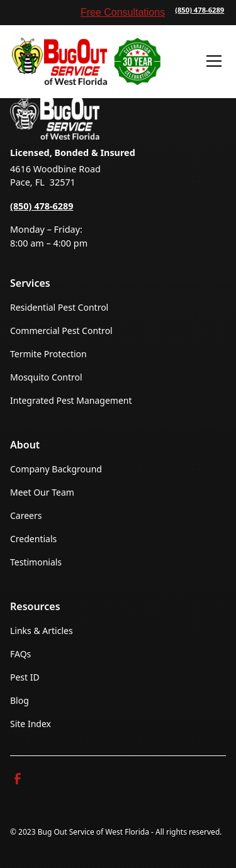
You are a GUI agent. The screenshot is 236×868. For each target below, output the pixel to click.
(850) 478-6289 (199, 10)
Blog (20, 700)
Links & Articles (42, 631)
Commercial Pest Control (61, 331)
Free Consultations (123, 12)
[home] (86, 61)
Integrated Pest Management (71, 400)
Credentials (33, 539)
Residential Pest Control (59, 307)
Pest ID (25, 677)
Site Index (31, 724)
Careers (26, 515)
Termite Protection (48, 354)
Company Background (56, 469)
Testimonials (36, 562)
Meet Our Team (42, 492)
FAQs (20, 654)
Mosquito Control (46, 377)
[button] (211, 61)
